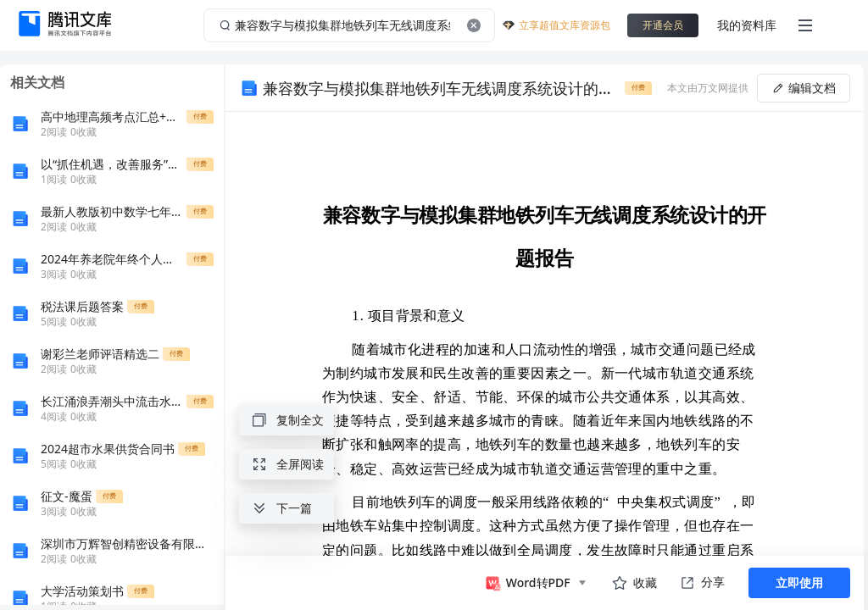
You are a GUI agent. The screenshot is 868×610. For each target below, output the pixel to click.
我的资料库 (747, 25)
